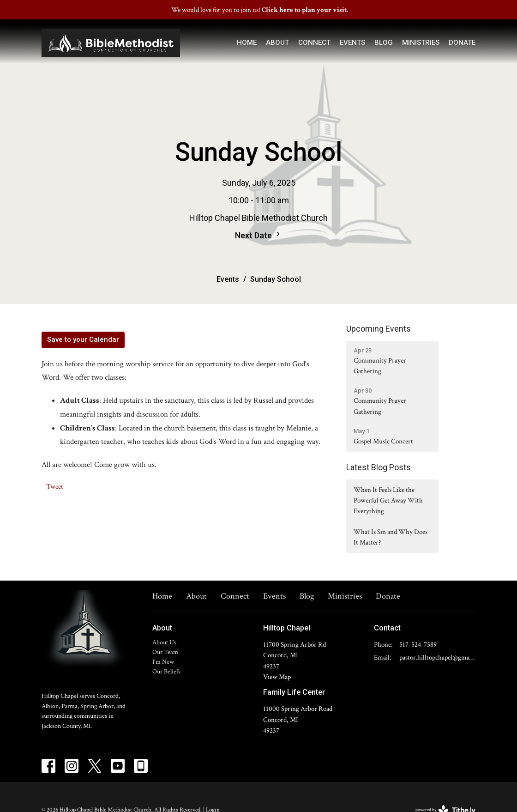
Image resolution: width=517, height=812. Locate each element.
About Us (164, 642)
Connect (314, 42)
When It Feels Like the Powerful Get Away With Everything (388, 501)
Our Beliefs (166, 672)
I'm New (163, 662)
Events (352, 42)
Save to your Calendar (83, 339)
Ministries (421, 42)
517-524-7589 (418, 645)
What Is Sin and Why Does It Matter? (391, 537)
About (277, 42)
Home (247, 42)
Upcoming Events (379, 329)
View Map (277, 677)
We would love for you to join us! (260, 10)
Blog (384, 42)
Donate (462, 42)
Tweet (55, 487)
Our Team (165, 652)
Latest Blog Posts (379, 467)
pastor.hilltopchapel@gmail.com (437, 657)
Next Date (259, 235)
